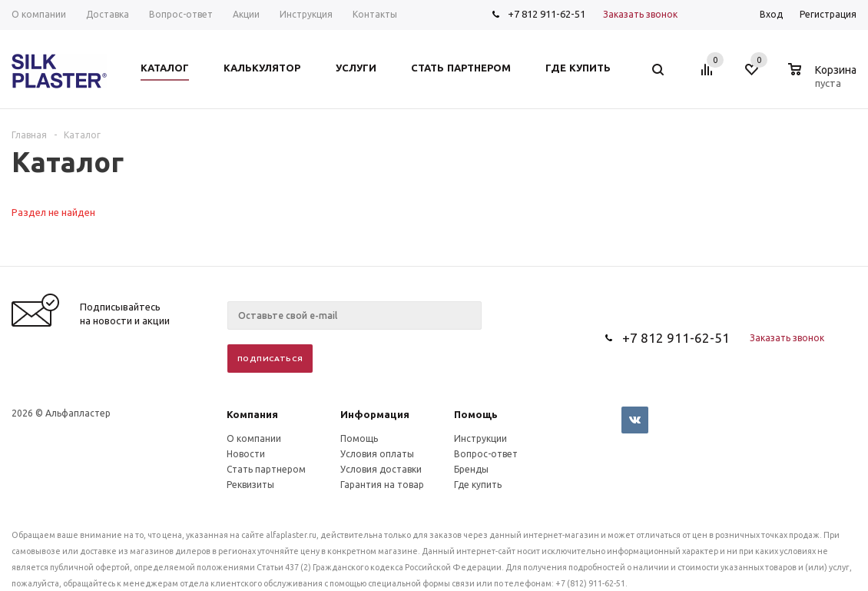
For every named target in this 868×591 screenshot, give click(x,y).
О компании (254, 438)
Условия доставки (381, 469)
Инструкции (480, 438)
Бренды (471, 469)
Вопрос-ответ (486, 454)
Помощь (476, 415)
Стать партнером (266, 469)
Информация (375, 415)
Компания (252, 415)
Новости (246, 454)
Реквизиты (250, 485)
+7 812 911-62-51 (547, 14)
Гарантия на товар (382, 485)
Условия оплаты (377, 454)
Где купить (478, 485)
